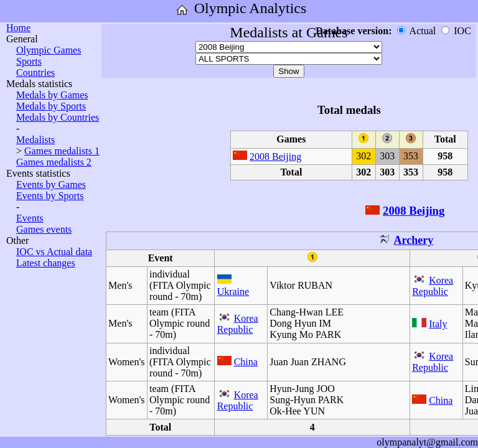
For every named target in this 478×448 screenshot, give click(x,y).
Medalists (35, 140)
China (246, 362)
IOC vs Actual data (54, 252)
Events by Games (51, 184)
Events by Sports (50, 196)
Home (18, 28)
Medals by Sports (51, 106)
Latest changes (46, 263)
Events (30, 218)
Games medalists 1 (62, 151)
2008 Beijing (275, 156)
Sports (29, 61)
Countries (35, 72)
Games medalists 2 (54, 162)
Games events (44, 229)
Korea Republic (433, 286)
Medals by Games (52, 95)
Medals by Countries (58, 117)
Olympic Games (49, 50)
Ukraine (233, 292)
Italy (438, 324)
